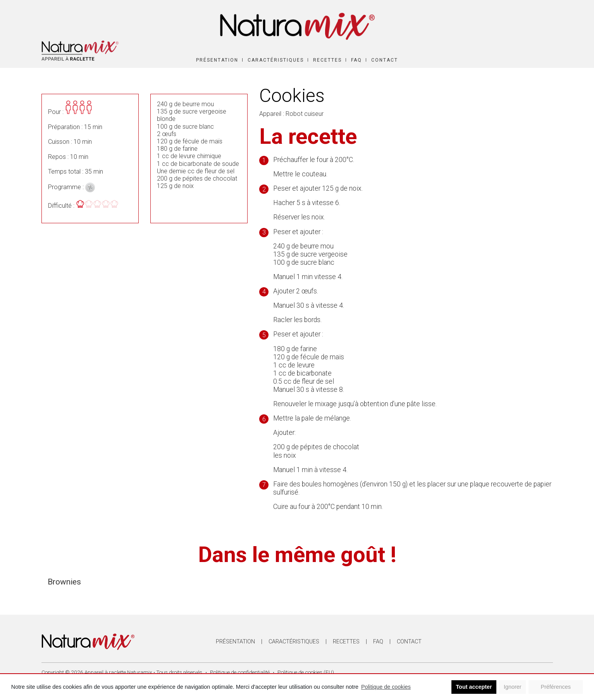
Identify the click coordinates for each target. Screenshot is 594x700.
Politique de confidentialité (240, 672)
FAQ (356, 60)
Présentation (217, 60)
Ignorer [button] (513, 687)
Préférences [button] (556, 687)
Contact (385, 60)
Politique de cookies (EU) (306, 672)
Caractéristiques (276, 60)
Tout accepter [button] (474, 687)
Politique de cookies (386, 687)
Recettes (327, 60)
